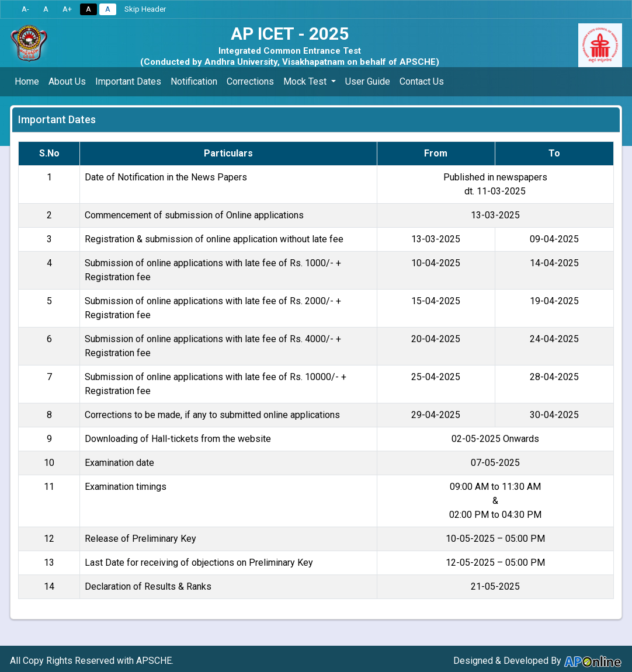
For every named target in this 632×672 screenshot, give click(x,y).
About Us (67, 81)
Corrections (250, 81)
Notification (194, 81)
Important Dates (128, 81)
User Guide (368, 81)
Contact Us (422, 81)
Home (27, 81)
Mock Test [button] (306, 81)
